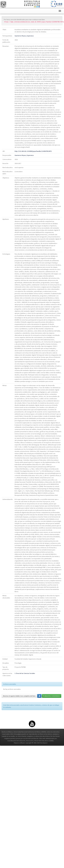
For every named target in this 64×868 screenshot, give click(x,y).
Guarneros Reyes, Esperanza (24, 36)
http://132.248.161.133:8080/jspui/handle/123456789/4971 (33, 151)
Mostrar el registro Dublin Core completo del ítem (19, 696)
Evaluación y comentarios (52, 696)
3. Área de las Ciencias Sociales (25, 673)
